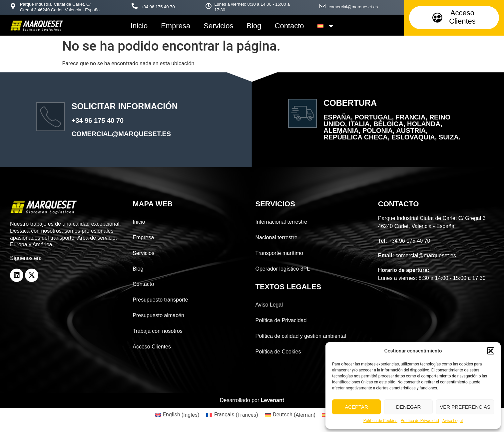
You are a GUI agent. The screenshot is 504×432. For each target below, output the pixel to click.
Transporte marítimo (279, 253)
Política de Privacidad (420, 421)
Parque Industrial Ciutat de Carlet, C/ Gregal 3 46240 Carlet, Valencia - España (60, 7)
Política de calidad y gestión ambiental (301, 336)
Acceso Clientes (152, 347)
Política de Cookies (380, 421)
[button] (491, 351)
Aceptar (356, 407)
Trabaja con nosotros (158, 331)
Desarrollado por (252, 400)
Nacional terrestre (276, 237)
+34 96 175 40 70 (158, 7)
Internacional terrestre (281, 222)
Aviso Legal (453, 421)
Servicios (218, 26)
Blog (254, 26)
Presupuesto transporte (160, 300)
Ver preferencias (465, 407)
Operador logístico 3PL (283, 269)
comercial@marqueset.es (353, 7)
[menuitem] (326, 26)
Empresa (176, 26)
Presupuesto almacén (158, 315)
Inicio (139, 26)
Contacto (289, 26)
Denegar (408, 407)
